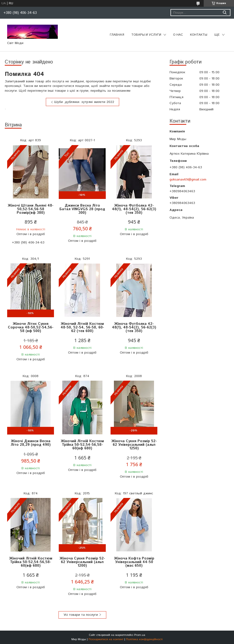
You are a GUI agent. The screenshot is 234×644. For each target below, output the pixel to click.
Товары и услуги (146, 35)
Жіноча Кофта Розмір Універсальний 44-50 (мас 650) (134, 562)
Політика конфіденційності (144, 639)
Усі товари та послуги (81, 615)
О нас (178, 35)
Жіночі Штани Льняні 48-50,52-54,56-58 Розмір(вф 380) (31, 209)
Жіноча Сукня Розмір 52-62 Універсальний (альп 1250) (134, 445)
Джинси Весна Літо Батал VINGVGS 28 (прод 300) (82, 209)
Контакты (199, 35)
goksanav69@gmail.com (188, 180)
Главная (117, 35)
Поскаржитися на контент (106, 639)
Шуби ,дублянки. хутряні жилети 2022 (84, 102)
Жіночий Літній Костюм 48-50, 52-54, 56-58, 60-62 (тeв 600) (82, 327)
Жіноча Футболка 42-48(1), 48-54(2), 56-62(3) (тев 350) (134, 209)
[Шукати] (225, 13)
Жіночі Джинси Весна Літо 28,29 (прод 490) (31, 443)
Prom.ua (140, 635)
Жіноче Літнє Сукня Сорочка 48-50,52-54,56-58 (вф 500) (31, 327)
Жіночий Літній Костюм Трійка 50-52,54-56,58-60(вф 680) (82, 445)
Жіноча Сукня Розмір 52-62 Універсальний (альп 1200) (82, 562)
